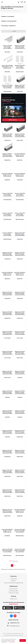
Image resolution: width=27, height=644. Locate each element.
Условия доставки (14, 591)
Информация (13, 586)
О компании (13, 579)
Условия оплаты (13, 589)
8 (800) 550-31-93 (15, 623)
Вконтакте (11, 616)
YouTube (15, 616)
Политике (12, 642)
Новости (14, 581)
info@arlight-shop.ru (15, 626)
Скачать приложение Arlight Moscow (13, 583)
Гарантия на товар (14, 593)
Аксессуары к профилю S (9, 26)
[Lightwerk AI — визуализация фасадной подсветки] (13, 108)
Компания (13, 576)
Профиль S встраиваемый (9, 21)
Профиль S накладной (8, 16)
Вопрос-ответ (14, 599)
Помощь (14, 596)
